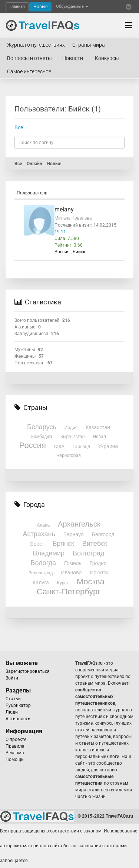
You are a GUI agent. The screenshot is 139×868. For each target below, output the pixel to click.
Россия (63, 252)
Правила (15, 746)
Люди (12, 712)
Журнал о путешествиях (36, 45)
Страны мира (89, 45)
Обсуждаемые (72, 6)
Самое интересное (29, 71)
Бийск (79, 252)
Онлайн (34, 164)
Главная (17, 6)
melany (64, 209)
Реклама (15, 753)
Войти (12, 678)
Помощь (15, 759)
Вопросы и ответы (29, 58)
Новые (40, 7)
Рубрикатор (18, 705)
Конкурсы (107, 58)
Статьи (13, 699)
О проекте (16, 740)
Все (19, 127)
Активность (18, 719)
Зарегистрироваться (28, 671)
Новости (73, 58)
